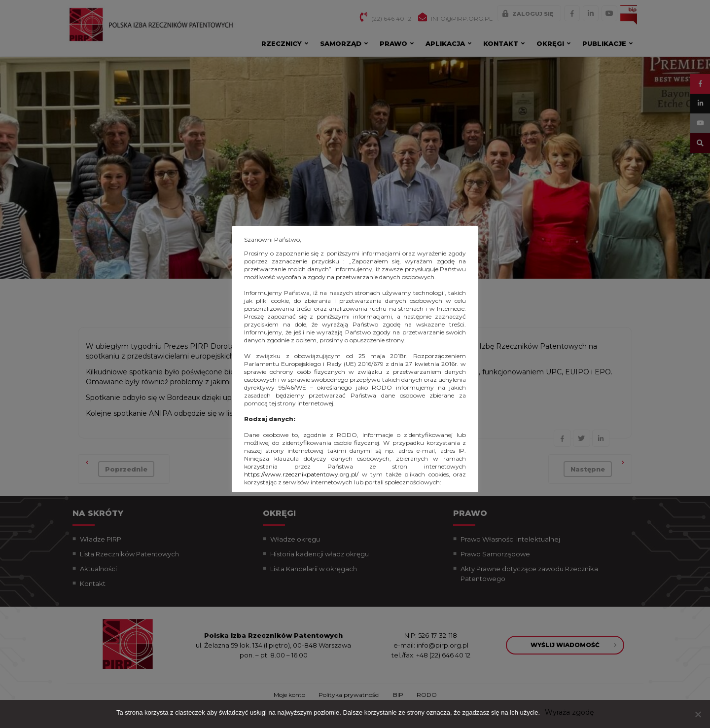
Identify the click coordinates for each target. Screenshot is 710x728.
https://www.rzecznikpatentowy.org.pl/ (301, 474)
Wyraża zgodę (569, 712)
